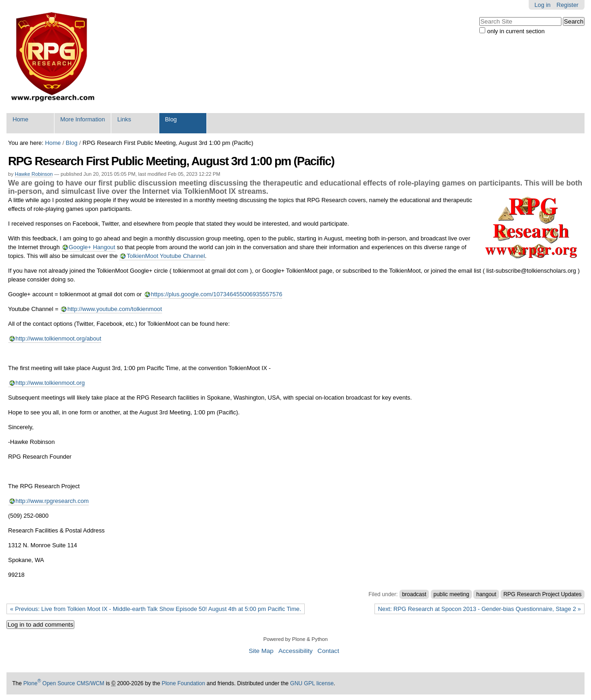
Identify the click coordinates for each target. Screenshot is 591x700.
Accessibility (295, 651)
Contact (329, 651)
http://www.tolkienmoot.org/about (59, 338)
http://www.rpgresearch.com (52, 501)
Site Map (261, 651)
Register (567, 5)
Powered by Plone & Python (295, 639)
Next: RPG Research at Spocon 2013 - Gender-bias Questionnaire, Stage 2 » (480, 609)
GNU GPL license (312, 683)
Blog (171, 119)
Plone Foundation (183, 683)
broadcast (414, 594)
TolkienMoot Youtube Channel (166, 256)
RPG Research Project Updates (542, 594)
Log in (543, 5)
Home (20, 119)
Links (124, 119)
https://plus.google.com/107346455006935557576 (217, 294)
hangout (486, 594)
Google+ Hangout (92, 247)
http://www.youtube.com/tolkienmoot (115, 309)
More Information (83, 119)
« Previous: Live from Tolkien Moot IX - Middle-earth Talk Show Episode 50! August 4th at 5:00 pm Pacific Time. (156, 609)
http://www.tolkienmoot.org (50, 383)
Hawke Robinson (34, 174)
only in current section (516, 31)
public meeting (451, 594)
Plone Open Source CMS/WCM (63, 683)
